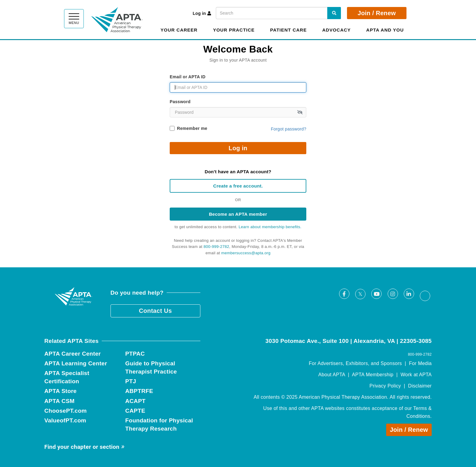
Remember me (192, 128)
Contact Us (156, 311)
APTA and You (385, 30)
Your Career (179, 30)
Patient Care (289, 30)
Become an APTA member (238, 214)
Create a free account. (238, 186)
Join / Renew (377, 13)
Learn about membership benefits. (270, 227)
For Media (420, 363)
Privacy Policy (385, 386)
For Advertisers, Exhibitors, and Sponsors (355, 363)
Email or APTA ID (188, 77)
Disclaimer (420, 386)
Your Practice (234, 30)
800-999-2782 (217, 247)
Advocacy (336, 30)
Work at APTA (416, 375)
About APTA (332, 375)
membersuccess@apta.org (246, 253)
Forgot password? (289, 129)
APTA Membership (373, 375)
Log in (202, 13)
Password (180, 102)
